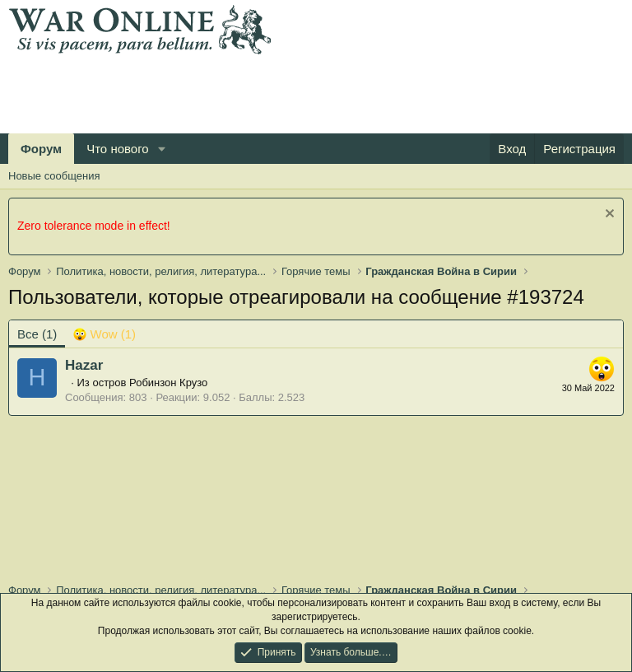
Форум (41, 149)
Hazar (84, 365)
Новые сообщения (54, 176)
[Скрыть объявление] (608, 215)
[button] (162, 149)
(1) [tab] (37, 334)
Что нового (117, 149)
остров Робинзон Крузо (150, 383)
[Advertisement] (308, 91)
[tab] (105, 334)
